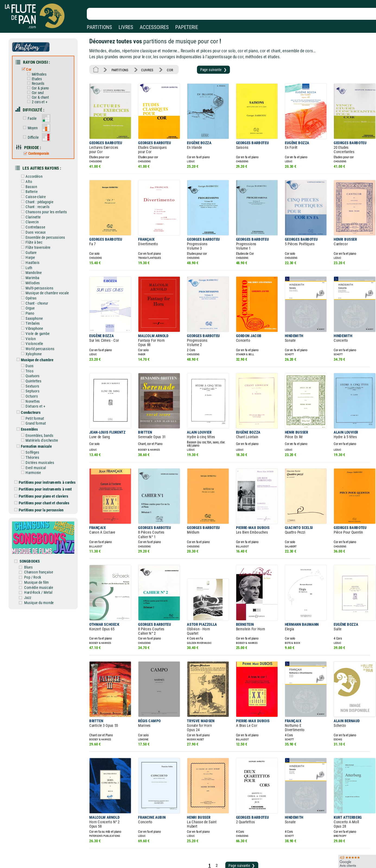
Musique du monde (43, 563)
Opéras (33, 280)
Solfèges (34, 424)
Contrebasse (37, 214)
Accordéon (36, 167)
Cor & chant (42, 93)
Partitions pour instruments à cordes (49, 451)
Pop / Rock (38, 540)
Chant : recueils (39, 195)
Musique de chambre (39, 337)
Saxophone (36, 299)
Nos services (41, 851)
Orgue (32, 289)
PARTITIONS (99, 27)
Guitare (33, 237)
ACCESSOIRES (154, 27)
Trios (31, 348)
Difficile (35, 130)
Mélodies (34, 266)
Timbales (34, 304)
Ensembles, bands (41, 408)
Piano (32, 294)
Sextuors (34, 362)
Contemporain (40, 145)
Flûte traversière (39, 233)
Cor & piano (42, 84)
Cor (31, 67)
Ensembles (31, 402)
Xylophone (35, 332)
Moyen (34, 121)
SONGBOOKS (35, 525)
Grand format (37, 396)
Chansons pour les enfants (47, 200)
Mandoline (35, 256)
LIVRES (126, 27)
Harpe (32, 242)
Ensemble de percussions (46, 223)
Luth (31, 251)
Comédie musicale (43, 549)
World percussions (41, 327)
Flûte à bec (36, 228)
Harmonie (35, 443)
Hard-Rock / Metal (43, 554)
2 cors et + (41, 97)
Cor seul (39, 88)
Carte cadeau (173, 851)
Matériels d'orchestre (43, 412)
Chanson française (43, 535)
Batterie (33, 181)
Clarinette (35, 204)
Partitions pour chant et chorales (46, 471)
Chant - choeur (38, 285)
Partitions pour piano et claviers (45, 464)
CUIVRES (144, 67)
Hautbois (34, 247)
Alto (31, 171)
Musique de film (41, 544)
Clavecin (34, 209)
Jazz (33, 559)
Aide (166, 843)
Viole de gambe (39, 313)
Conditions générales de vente (130, 851)
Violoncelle (36, 322)
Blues (34, 530)
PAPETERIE (187, 27)
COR (165, 67)
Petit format (36, 392)
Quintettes (35, 357)
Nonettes (34, 376)
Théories (34, 428)
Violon (33, 318)
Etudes (38, 76)
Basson (33, 176)
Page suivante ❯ (206, 67)
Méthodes (40, 71)
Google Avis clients (58, 859)
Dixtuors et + (37, 381)
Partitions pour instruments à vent (47, 458)
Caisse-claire (37, 185)
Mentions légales (115, 843)
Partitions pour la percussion (43, 477)
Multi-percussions (41, 270)
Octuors (34, 371)
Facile (34, 113)
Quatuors (34, 352)
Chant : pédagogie (41, 190)
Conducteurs (33, 386)
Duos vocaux (37, 218)
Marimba (34, 261)
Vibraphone (36, 308)
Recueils (39, 80)
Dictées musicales (41, 433)
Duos (32, 343)
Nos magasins (43, 843)
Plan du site (171, 859)
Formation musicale (38, 418)
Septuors (34, 366)
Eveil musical (37, 438)
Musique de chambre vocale (48, 275)
